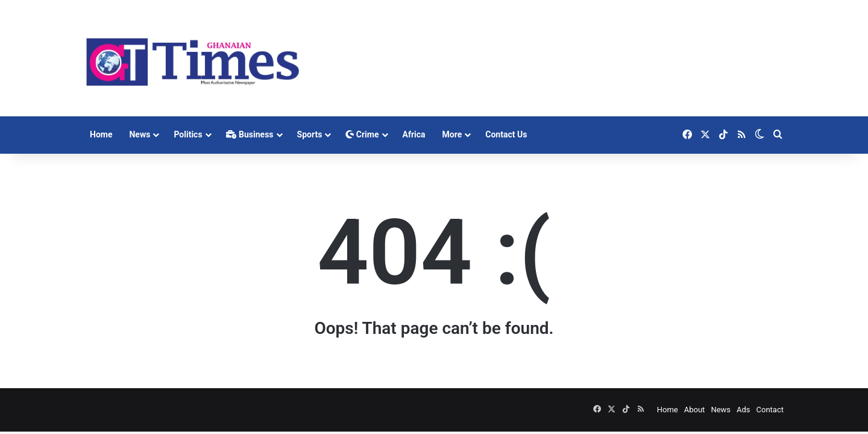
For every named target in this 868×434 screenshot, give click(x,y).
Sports (310, 134)
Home (101, 134)
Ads (744, 410)
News (140, 134)
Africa (414, 134)
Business (250, 134)
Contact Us (506, 134)
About (695, 410)
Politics (188, 134)
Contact (770, 410)
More (452, 134)
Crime (362, 134)
